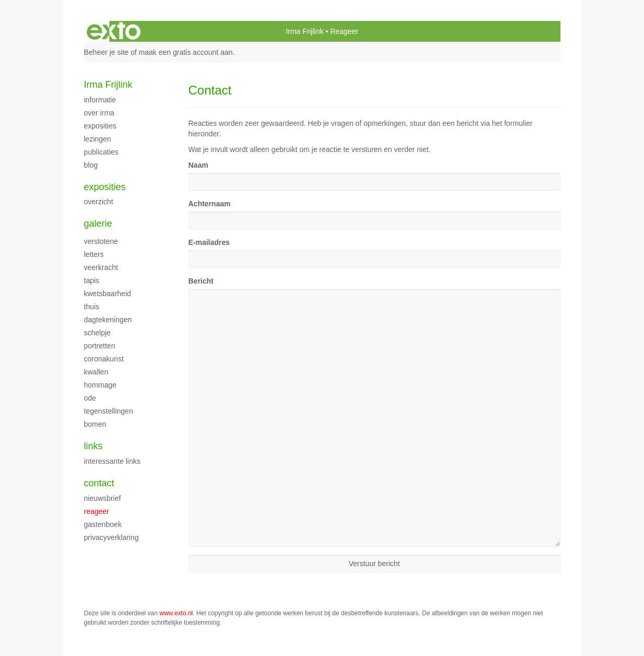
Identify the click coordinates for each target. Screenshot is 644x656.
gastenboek (103, 524)
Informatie (100, 100)
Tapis (92, 280)
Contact (99, 483)
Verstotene (101, 241)
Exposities (100, 126)
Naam (198, 165)
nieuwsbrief (103, 498)
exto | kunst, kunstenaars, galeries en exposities (114, 31)
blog (91, 165)
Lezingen (98, 139)
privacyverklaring (112, 537)
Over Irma (99, 113)
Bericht (201, 281)
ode (90, 398)
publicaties (101, 152)
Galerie (98, 224)
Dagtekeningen (108, 320)
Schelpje (97, 333)
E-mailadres (209, 242)
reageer (97, 511)
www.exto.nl (176, 613)
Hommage (100, 385)
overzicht (99, 202)
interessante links (112, 461)
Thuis (92, 307)
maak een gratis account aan (186, 52)
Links (93, 446)
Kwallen (96, 372)
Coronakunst (104, 359)
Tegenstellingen (109, 411)
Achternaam (210, 204)
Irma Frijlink (305, 31)
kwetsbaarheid (108, 294)
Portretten (100, 346)
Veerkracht (101, 267)
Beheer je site (107, 52)
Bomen (95, 424)
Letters (94, 254)
